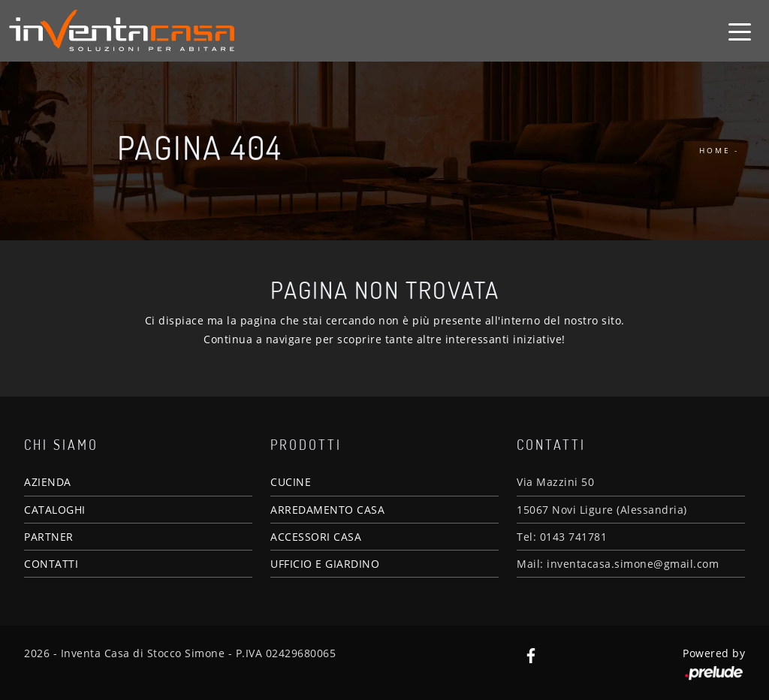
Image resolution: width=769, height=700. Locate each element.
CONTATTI (51, 564)
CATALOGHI (55, 510)
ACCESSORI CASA (316, 537)
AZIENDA (48, 482)
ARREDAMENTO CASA (327, 510)
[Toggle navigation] (740, 31)
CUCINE (291, 482)
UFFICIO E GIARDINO (325, 564)
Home (715, 150)
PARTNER (49, 537)
